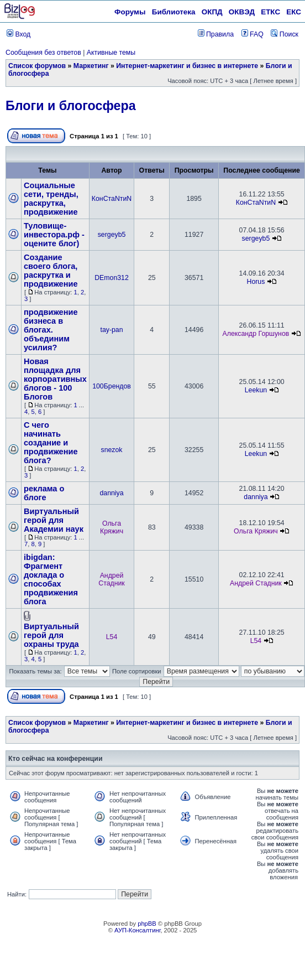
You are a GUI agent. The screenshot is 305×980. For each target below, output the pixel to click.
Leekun (256, 390)
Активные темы (111, 53)
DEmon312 (112, 278)
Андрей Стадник (112, 579)
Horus (256, 282)
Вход (19, 34)
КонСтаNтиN (112, 199)
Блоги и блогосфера (71, 106)
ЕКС (294, 12)
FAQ (253, 34)
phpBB (147, 924)
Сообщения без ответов (43, 53)
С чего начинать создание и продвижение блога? (51, 443)
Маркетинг (91, 66)
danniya (111, 493)
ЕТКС (270, 12)
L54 (112, 637)
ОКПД (212, 12)
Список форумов (37, 66)
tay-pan (111, 330)
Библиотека (174, 12)
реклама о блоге (44, 493)
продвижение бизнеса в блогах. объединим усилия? (51, 330)
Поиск (285, 34)
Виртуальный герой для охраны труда (51, 635)
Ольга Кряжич (112, 527)
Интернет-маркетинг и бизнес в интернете (187, 66)
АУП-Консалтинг (137, 930)
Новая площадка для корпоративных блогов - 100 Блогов (55, 379)
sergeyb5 (112, 235)
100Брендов (112, 386)
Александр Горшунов (256, 334)
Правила (216, 34)
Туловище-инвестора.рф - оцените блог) (54, 235)
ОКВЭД (242, 12)
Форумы (130, 12)
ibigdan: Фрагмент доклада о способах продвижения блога (51, 579)
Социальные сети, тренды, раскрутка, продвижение (51, 199)
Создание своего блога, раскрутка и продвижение (51, 271)
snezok (112, 450)
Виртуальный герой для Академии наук (54, 520)
